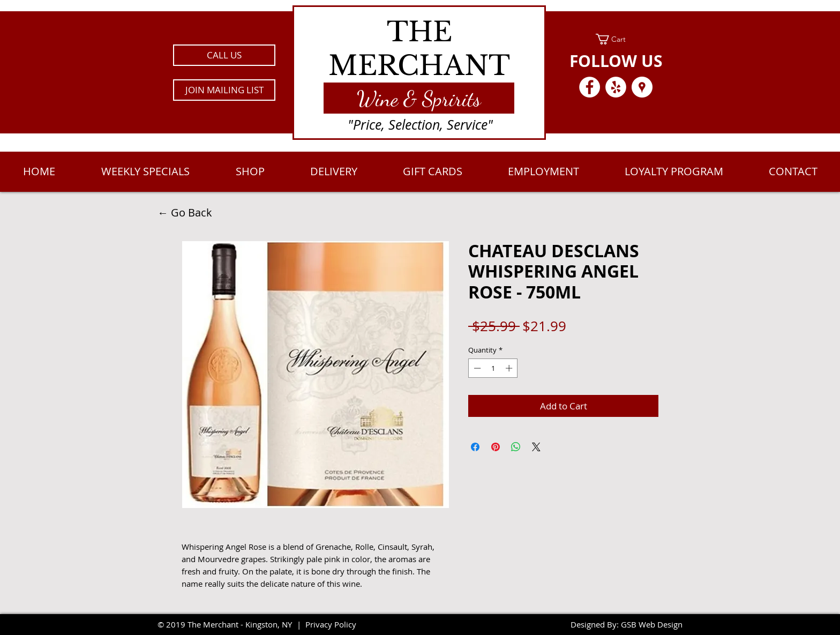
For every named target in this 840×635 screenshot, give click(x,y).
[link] (616, 39)
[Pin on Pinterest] (496, 447)
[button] (224, 90)
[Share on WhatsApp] (516, 447)
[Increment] (510, 368)
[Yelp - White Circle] (616, 87)
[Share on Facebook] (475, 447)
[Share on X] (536, 447)
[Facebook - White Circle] (590, 87)
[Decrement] (476, 368)
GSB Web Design (652, 624)
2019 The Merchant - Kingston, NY (229, 624)
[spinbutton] (493, 368)
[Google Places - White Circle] (642, 87)
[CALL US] (224, 55)
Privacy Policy (331, 624)
